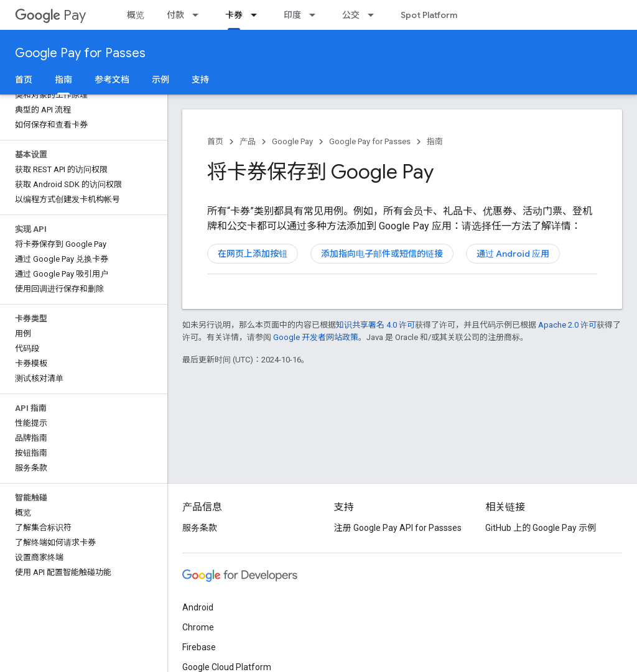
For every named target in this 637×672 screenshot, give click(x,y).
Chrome (198, 627)
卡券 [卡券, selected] (234, 15)
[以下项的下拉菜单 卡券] (258, 15)
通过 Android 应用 (513, 254)
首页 (24, 80)
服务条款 (200, 528)
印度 (292, 15)
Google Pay (292, 141)
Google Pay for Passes (80, 53)
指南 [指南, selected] (63, 80)
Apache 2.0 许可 (567, 325)
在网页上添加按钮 (253, 254)
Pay (50, 15)
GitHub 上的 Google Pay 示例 (541, 528)
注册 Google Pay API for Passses (398, 528)
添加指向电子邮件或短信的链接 (382, 254)
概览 (136, 15)
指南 (435, 141)
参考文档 (112, 80)
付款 (175, 15)
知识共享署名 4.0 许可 (375, 325)
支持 (200, 80)
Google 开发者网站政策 (316, 337)
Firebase (199, 647)
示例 (160, 80)
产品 (248, 141)
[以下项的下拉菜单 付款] (199, 15)
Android (198, 607)
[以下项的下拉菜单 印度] (316, 15)
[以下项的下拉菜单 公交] (374, 15)
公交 (351, 15)
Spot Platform (429, 15)
